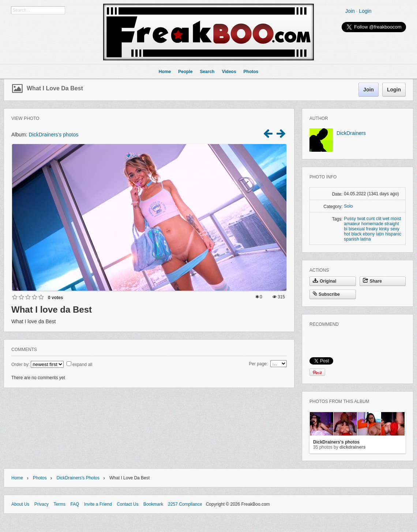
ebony (369, 234)
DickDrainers (351, 133)
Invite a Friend (98, 504)
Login (365, 11)
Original (324, 281)
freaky (372, 229)
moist (396, 219)
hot (347, 234)
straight (392, 224)
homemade (372, 224)
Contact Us (127, 504)
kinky (384, 229)
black (356, 234)
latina (366, 239)
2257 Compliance (185, 504)
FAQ (75, 504)
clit (379, 219)
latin (380, 234)
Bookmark (153, 504)
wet (386, 219)
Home (17, 478)
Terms (59, 504)
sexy (395, 229)
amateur (352, 224)
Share (372, 281)
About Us (20, 504)
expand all (82, 365)
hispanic (393, 234)
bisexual (357, 229)
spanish (351, 239)
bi (345, 229)
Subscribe (326, 294)
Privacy (42, 504)
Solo (348, 206)
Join (350, 11)
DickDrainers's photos (53, 135)
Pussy (350, 219)
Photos (40, 478)
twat (361, 219)
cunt (371, 219)
